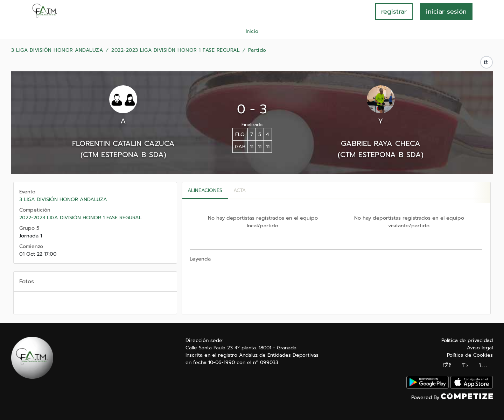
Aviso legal (480, 348)
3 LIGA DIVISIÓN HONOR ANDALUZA (57, 50)
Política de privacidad (467, 340)
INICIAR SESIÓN (446, 12)
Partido (257, 50)
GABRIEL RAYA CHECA (381, 143)
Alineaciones (205, 190)
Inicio (252, 31)
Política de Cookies (470, 355)
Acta (240, 190)
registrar (394, 12)
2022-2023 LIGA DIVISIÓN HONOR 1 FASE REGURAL (176, 50)
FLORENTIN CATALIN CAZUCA (123, 143)
